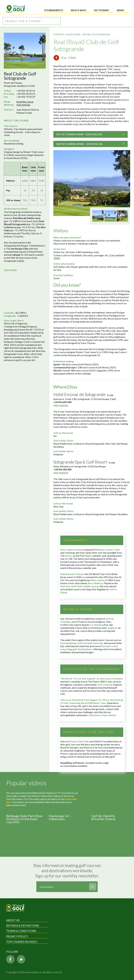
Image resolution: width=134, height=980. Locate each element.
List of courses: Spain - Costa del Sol (91, 134)
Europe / (59, 34)
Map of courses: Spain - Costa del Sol (91, 144)
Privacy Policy (17, 936)
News (120, 10)
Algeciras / (74, 34)
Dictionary (102, 10)
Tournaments (53, 10)
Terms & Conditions (21, 931)
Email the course (25, 102)
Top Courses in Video (22, 942)
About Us (13, 920)
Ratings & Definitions (22, 925)
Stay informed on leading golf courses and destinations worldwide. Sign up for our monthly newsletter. (67, 871)
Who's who (78, 10)
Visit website (23, 105)
